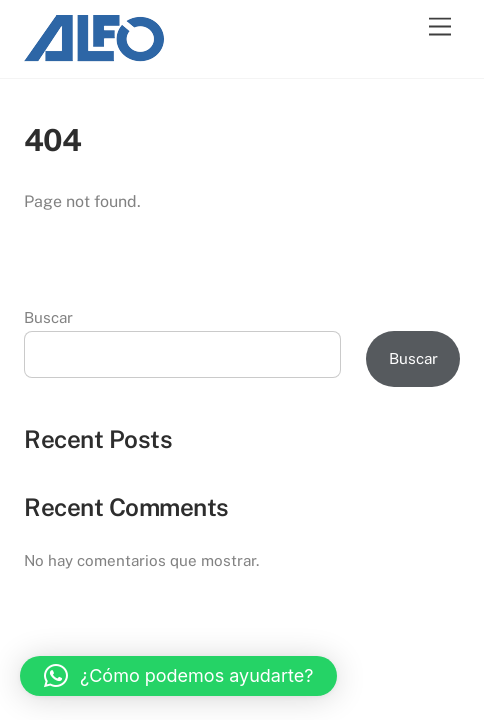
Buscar (48, 317)
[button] (178, 676)
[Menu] (440, 27)
